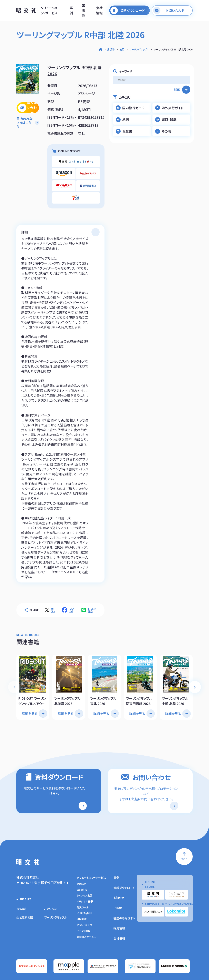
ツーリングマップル (139, 49)
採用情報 (119, 909)
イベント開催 (84, 912)
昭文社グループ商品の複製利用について (175, 971)
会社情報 (99, 11)
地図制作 (82, 900)
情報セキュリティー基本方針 (89, 971)
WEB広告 (82, 871)
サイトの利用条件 (112, 971)
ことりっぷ (51, 889)
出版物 (83, 12)
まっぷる (22, 889)
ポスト (53, 594)
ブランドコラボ (84, 906)
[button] (195, 668)
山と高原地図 (26, 898)
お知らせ (119, 879)
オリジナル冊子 (85, 882)
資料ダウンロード (124, 869)
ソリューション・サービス (49, 11)
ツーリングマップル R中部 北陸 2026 (173, 49)
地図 (122, 49)
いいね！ (72, 594)
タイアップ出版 (84, 876)
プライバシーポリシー (62, 971)
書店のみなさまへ (125, 899)
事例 (71, 11)
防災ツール (83, 888)
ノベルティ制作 (84, 894)
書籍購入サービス (86, 918)
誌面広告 (82, 865)
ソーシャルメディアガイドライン (138, 971)
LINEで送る (92, 594)
